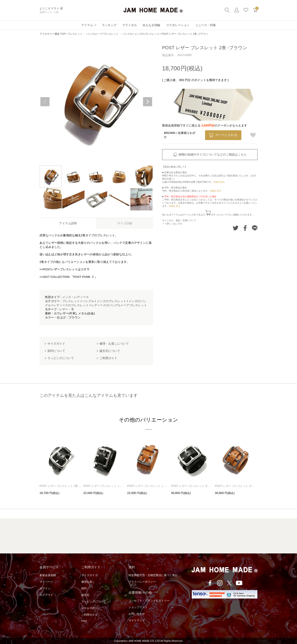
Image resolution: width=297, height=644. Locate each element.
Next (148, 102)
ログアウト (46, 595)
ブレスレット (71, 301)
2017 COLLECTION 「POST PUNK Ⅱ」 (70, 277)
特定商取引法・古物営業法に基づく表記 (153, 575)
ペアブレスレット (135, 305)
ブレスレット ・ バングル (82, 34)
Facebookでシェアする (245, 228)
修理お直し (88, 582)
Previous (45, 102)
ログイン (45, 588)
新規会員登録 (48, 575)
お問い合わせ (137, 614)
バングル (88, 301)
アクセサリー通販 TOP (52, 34)
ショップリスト (138, 607)
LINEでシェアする (255, 228)
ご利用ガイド (89, 615)
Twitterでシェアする (236, 228)
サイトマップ (137, 620)
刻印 (84, 588)
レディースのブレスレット (71, 305)
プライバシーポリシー (142, 582)
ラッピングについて (94, 602)
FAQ (84, 621)
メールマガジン (91, 608)
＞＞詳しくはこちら (172, 223)
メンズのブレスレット (147, 34)
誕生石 (85, 595)
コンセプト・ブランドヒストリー (149, 601)
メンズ (67, 297)
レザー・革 (67, 309)
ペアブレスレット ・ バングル (115, 34)
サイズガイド (89, 575)
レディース (81, 297)
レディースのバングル (106, 305)
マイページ (46, 582)
